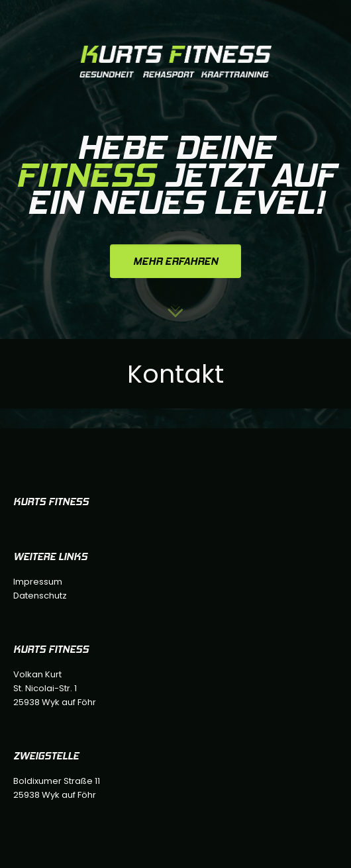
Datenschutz (40, 596)
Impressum (38, 582)
